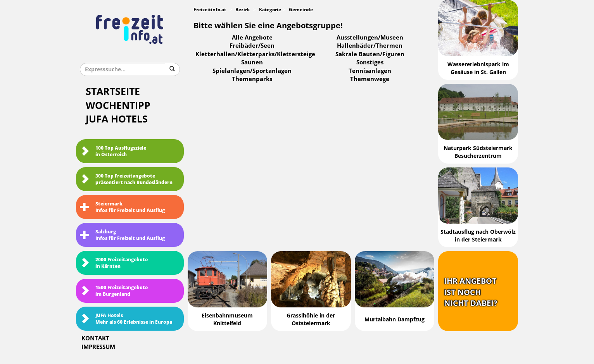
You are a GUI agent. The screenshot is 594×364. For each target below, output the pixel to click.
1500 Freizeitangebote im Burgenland (114, 291)
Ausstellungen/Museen (370, 38)
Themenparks (252, 79)
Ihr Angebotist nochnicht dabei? (471, 292)
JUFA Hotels (117, 119)
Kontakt (95, 338)
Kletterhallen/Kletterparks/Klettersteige (255, 54)
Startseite (113, 92)
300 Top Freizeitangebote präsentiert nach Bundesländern (126, 179)
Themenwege (370, 79)
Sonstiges (370, 62)
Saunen (252, 62)
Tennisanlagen (370, 71)
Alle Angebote (252, 38)
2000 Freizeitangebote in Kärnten (114, 263)
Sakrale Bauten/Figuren (370, 54)
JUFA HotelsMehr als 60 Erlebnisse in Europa (126, 319)
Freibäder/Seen (252, 46)
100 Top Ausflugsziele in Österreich (113, 151)
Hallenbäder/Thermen (370, 46)
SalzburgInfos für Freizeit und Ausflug (122, 235)
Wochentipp (118, 106)
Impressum (98, 347)
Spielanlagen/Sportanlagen (252, 71)
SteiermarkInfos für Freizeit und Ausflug (122, 207)
